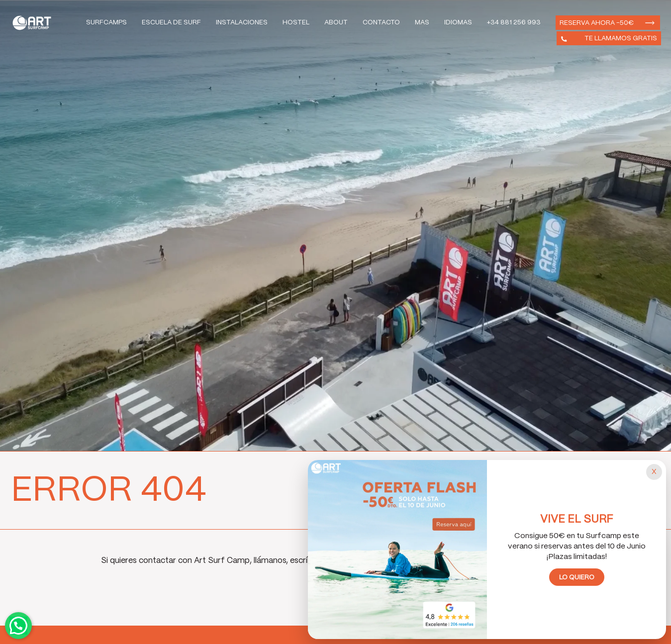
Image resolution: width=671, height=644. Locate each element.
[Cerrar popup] (654, 472)
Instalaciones (242, 23)
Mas (422, 23)
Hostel (296, 23)
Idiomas (458, 23)
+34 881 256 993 (514, 23)
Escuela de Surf (171, 23)
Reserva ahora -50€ (597, 23)
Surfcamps (106, 23)
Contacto (381, 23)
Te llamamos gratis (621, 39)
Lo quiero (577, 578)
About (336, 23)
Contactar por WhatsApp (18, 626)
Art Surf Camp (35, 23)
